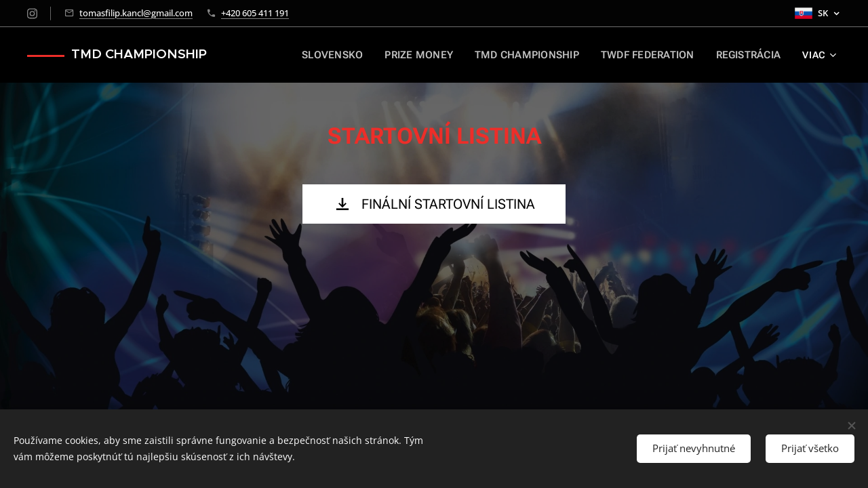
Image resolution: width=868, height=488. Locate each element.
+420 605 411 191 (255, 13)
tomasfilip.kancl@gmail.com (136, 13)
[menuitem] (335, 55)
